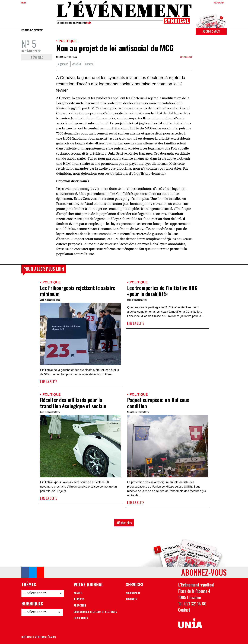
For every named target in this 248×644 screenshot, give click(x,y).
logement (63, 64)
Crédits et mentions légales (39, 637)
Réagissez (37, 57)
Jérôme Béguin (186, 57)
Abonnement (133, 593)
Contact (184, 610)
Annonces (132, 599)
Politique (68, 41)
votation (76, 64)
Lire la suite (48, 382)
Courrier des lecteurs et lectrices (95, 612)
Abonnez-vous (211, 31)
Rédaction (80, 605)
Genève (89, 64)
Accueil (78, 593)
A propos (79, 599)
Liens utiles (81, 618)
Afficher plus (124, 523)
